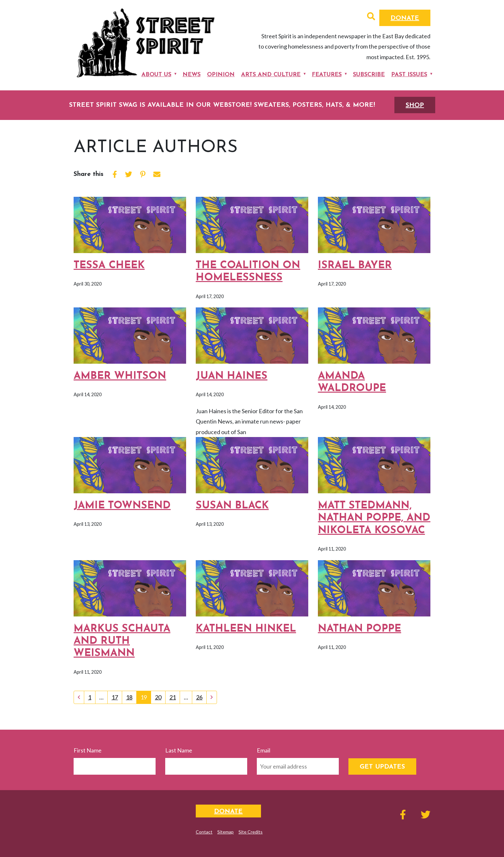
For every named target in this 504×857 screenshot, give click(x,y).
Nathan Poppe (360, 629)
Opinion (221, 75)
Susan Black (232, 506)
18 (129, 697)
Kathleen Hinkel (246, 629)
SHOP (415, 105)
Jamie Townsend (122, 506)
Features (327, 75)
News (192, 75)
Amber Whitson (120, 376)
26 (199, 697)
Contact (204, 832)
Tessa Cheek (109, 266)
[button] (371, 17)
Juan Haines (232, 376)
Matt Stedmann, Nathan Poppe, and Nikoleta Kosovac (374, 518)
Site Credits (251, 832)
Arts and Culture (271, 75)
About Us (156, 75)
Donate (405, 18)
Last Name (179, 750)
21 (173, 697)
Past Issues (409, 75)
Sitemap (225, 832)
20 (158, 697)
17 (115, 697)
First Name (88, 750)
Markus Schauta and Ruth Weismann (122, 641)
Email (264, 750)
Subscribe (369, 75)
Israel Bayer (355, 266)
